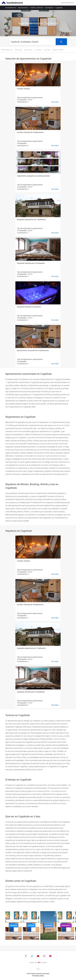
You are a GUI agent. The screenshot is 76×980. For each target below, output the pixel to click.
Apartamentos (23, 8)
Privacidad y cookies (38, 976)
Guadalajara (49, 8)
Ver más (54, 102)
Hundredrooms (11, 8)
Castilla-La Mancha (36, 8)
